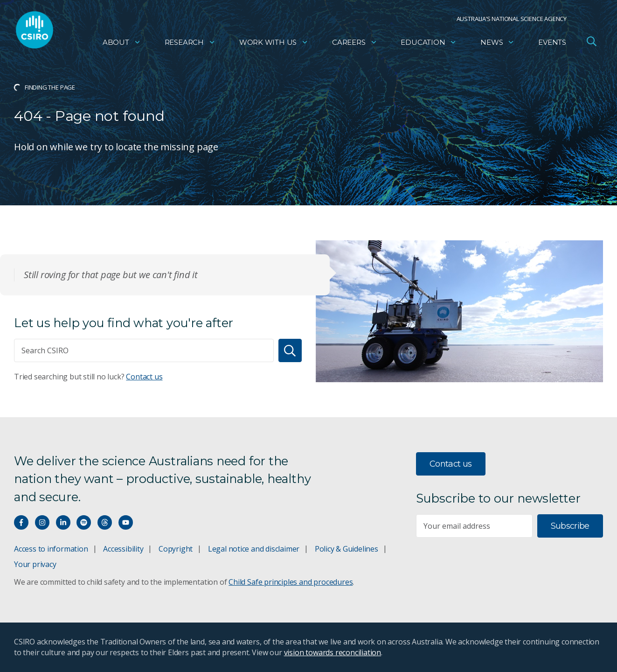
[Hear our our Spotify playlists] (84, 522)
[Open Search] (591, 44)
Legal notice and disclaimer (254, 549)
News (497, 45)
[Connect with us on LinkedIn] (63, 522)
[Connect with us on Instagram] (42, 522)
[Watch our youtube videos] (126, 522)
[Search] (290, 350)
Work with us (274, 45)
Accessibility (123, 549)
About (122, 45)
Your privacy (35, 564)
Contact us (144, 377)
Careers (355, 45)
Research (190, 45)
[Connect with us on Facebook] (21, 522)
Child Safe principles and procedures (291, 582)
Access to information (51, 549)
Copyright (176, 549)
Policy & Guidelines (347, 549)
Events (552, 45)
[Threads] (105, 522)
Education (429, 45)
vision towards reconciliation (333, 652)
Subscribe (570, 526)
